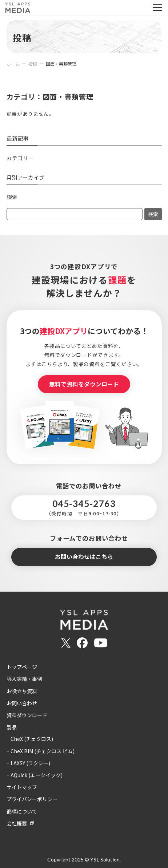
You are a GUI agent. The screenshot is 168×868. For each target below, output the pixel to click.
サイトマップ (22, 787)
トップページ (22, 667)
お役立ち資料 (22, 691)
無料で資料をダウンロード (84, 384)
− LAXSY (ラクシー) (28, 763)
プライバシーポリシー (32, 799)
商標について (22, 811)
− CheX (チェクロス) (30, 739)
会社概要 (17, 823)
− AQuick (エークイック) (35, 775)
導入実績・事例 (24, 679)
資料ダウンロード (27, 715)
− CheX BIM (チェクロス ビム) (41, 751)
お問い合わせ (22, 703)
